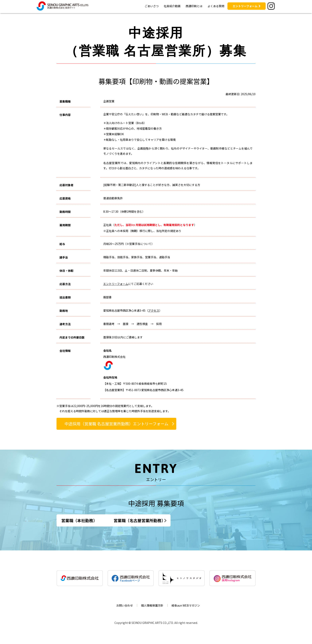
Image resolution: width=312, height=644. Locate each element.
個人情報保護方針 (152, 605)
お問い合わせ (125, 605)
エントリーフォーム (245, 6)
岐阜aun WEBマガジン (186, 605)
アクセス (154, 310)
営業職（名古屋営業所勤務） (156, 520)
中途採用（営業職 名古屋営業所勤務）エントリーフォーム (116, 424)
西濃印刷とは (194, 6)
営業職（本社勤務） (79, 520)
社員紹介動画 (172, 6)
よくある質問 (216, 6)
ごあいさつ (152, 6)
